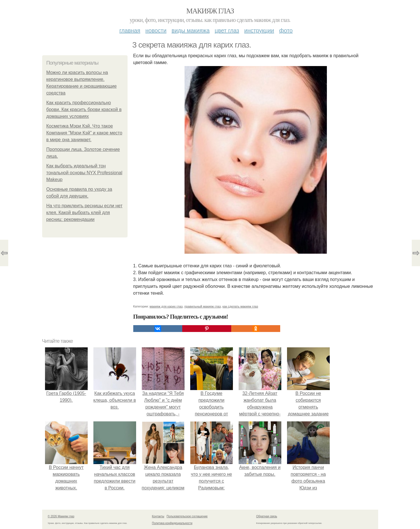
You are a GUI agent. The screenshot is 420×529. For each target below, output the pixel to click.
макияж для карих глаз (166, 306)
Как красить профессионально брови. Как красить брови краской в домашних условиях (84, 109)
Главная (130, 30)
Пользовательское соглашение (187, 516)
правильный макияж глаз (202, 306)
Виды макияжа (191, 30)
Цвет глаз (227, 30)
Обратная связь (267, 516)
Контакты (158, 516)
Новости (156, 30)
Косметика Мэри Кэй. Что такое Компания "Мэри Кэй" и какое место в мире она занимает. (84, 133)
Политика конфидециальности (172, 523)
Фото (286, 30)
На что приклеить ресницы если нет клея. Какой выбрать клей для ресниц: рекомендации (85, 213)
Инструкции (259, 30)
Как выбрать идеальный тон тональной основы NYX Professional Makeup (84, 173)
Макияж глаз (210, 11)
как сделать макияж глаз (240, 306)
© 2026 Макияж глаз (61, 516)
